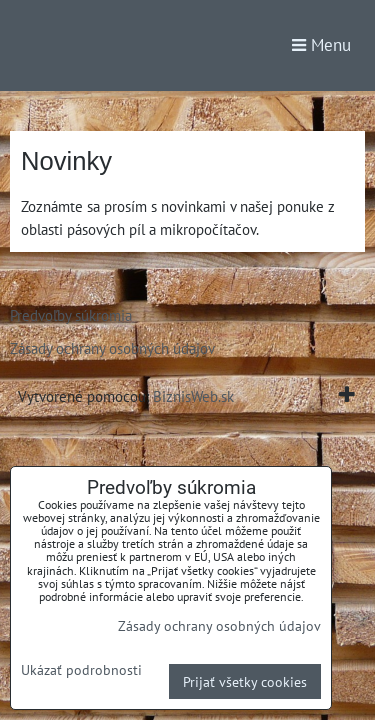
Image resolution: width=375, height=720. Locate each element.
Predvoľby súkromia (71, 315)
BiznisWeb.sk (193, 396)
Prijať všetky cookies (245, 681)
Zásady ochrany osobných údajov (112, 348)
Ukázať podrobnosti (81, 670)
